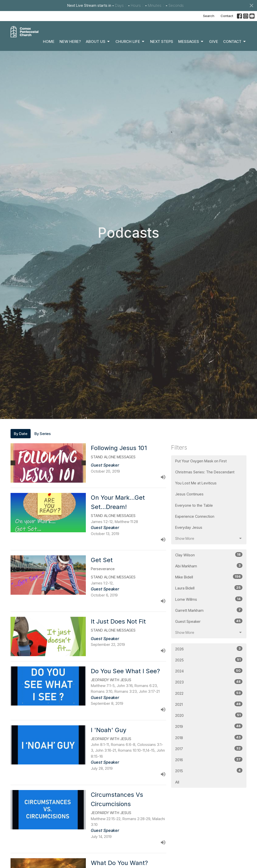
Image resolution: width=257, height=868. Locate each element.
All (177, 782)
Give (214, 41)
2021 (209, 704)
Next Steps (162, 41)
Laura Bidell (209, 588)
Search (209, 16)
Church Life (130, 42)
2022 (209, 693)
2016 (209, 760)
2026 (209, 649)
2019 (209, 726)
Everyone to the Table (194, 505)
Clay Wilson (209, 555)
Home (49, 41)
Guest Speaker (209, 621)
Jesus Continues (189, 494)
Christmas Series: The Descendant (205, 472)
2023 (209, 682)
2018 (209, 737)
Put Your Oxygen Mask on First (201, 461)
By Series (43, 434)
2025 (209, 660)
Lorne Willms (209, 599)
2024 (209, 671)
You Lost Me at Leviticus (196, 483)
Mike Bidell (209, 577)
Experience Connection (195, 516)
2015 (209, 771)
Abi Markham (209, 566)
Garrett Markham (209, 610)
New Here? (70, 41)
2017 (209, 749)
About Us (98, 42)
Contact (227, 16)
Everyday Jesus (189, 527)
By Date (21, 434)
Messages (191, 42)
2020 (209, 715)
